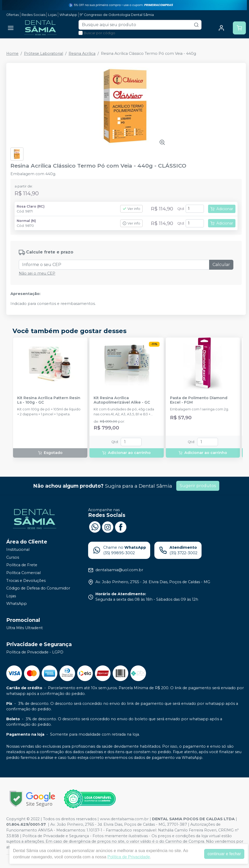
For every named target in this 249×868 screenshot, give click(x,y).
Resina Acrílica (82, 54)
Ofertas (13, 15)
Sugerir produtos (198, 486)
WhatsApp (68, 15)
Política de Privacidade (129, 857)
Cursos (13, 557)
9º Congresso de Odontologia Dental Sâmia (117, 15)
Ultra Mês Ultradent (25, 628)
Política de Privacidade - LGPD (35, 652)
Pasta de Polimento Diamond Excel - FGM (199, 400)
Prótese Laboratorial (44, 54)
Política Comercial (23, 573)
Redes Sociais (34, 15)
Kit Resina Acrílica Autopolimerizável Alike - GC (122, 400)
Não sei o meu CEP (37, 273)
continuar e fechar (224, 854)
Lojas (52, 15)
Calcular (221, 265)
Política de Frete (22, 565)
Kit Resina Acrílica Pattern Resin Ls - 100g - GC (49, 400)
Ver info (131, 209)
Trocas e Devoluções (26, 581)
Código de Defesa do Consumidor (38, 588)
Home (12, 54)
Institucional (18, 550)
